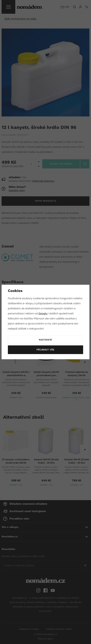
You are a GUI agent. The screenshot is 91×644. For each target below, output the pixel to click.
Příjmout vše (45, 350)
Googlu (45, 313)
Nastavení (45, 340)
